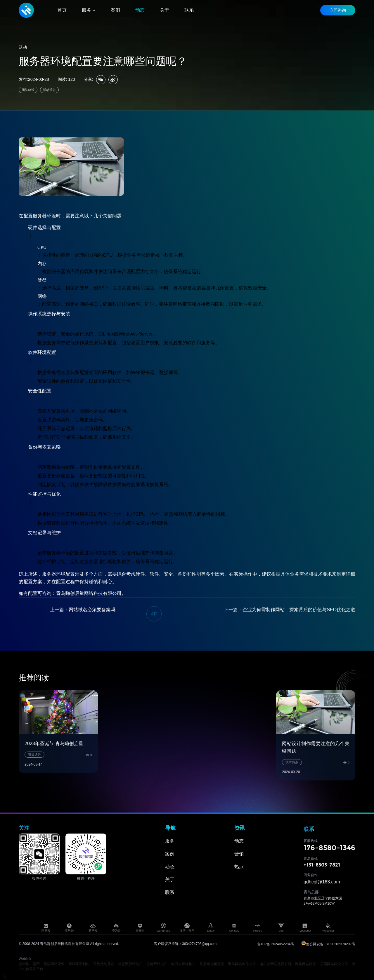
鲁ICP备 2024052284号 (276, 944)
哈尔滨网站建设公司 (276, 964)
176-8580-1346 (329, 848)
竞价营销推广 (157, 964)
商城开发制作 (79, 964)
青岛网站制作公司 (242, 964)
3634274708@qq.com (199, 944)
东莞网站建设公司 (334, 964)
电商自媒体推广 (184, 964)
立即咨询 (338, 10)
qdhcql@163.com (322, 882)
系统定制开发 (104, 964)
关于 (170, 879)
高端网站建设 (54, 964)
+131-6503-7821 (322, 865)
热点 (239, 867)
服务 (170, 841)
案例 (170, 854)
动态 (170, 867)
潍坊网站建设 (306, 964)
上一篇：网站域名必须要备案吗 (83, 610)
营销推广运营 (29, 964)
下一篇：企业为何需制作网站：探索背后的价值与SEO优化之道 (290, 610)
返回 (154, 614)
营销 (239, 854)
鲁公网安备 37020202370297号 (328, 944)
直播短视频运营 (212, 964)
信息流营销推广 (130, 964)
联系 (170, 892)
